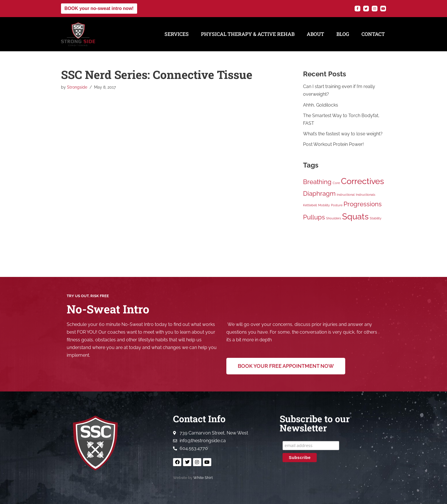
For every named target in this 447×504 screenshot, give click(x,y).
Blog (343, 34)
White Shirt (203, 478)
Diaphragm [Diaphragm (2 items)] (319, 193)
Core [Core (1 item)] (336, 183)
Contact (373, 34)
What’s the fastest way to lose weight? (343, 134)
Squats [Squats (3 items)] (355, 217)
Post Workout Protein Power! (333, 144)
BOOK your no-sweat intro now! (99, 8)
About (315, 34)
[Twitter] (366, 9)
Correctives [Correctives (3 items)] (362, 181)
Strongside (77, 87)
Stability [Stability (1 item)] (376, 219)
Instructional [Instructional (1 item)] (346, 195)
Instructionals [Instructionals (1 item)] (365, 195)
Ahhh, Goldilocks (321, 105)
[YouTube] (383, 9)
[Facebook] (357, 9)
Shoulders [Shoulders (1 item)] (334, 219)
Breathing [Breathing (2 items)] (317, 182)
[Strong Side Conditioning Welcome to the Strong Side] (78, 34)
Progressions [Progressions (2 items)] (363, 204)
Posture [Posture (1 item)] (337, 205)
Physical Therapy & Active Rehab (248, 34)
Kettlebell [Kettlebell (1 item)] (310, 205)
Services (177, 34)
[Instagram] (375, 9)
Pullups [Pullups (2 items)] (314, 217)
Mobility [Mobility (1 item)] (324, 205)
